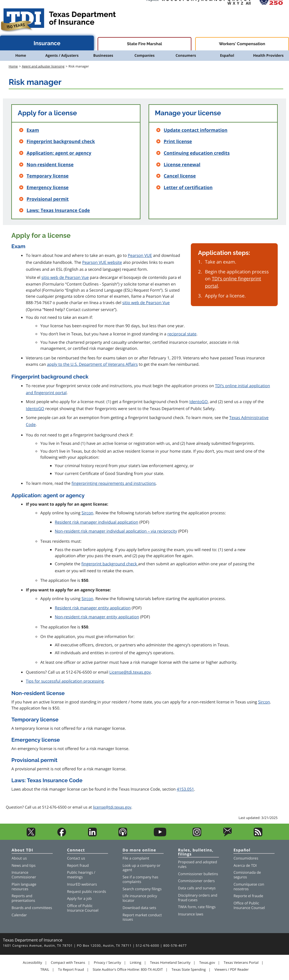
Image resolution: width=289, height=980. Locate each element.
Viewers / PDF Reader (232, 970)
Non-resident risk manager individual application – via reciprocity (116, 531)
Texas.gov (207, 963)
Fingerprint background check (61, 141)
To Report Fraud (71, 970)
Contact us (76, 858)
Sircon (88, 513)
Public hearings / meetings (81, 875)
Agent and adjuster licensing (43, 66)
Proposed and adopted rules (198, 864)
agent (127, 870)
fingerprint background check (109, 564)
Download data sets (139, 908)
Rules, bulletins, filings (196, 852)
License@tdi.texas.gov (130, 672)
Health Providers (268, 55)
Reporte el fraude (248, 896)
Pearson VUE (140, 256)
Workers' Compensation (242, 44)
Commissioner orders (196, 881)
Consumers (186, 55)
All (248, 3)
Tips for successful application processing (65, 681)
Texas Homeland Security (170, 963)
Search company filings (142, 889)
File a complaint (136, 858)
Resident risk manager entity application (93, 608)
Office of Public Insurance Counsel (83, 908)
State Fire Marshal (145, 44)
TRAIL (45, 970)
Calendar (19, 915)
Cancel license (180, 176)
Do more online (139, 850)
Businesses (103, 55)
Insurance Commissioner (24, 875)
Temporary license (48, 176)
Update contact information (195, 130)
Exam (33, 130)
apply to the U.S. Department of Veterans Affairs (92, 364)
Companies (144, 55)
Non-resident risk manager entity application (97, 617)
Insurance (47, 43)
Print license (178, 141)
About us (19, 858)
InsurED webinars (82, 884)
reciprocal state (182, 334)
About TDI (22, 850)
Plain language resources (24, 887)
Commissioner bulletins (198, 874)
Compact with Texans (68, 963)
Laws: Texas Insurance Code (58, 210)
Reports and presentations (23, 898)
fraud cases (188, 900)
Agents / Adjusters (62, 55)
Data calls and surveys (197, 888)
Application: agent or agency (59, 153)
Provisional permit (48, 199)
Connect (76, 850)
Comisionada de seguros (247, 875)
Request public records (87, 892)
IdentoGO (199, 402)
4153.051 (185, 789)
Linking (136, 963)
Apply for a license (47, 113)
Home (21, 55)
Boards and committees (32, 908)
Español (227, 55)
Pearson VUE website (102, 263)
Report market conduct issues (142, 917)
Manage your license (188, 113)
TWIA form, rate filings (197, 907)
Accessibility (32, 963)
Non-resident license (50, 164)
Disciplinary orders (194, 895)
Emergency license (48, 187)
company (148, 865)
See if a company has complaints (140, 879)
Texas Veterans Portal (241, 963)
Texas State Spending (189, 970)
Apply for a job (79, 898)
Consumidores (246, 858)
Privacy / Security (107, 963)
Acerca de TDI (245, 865)
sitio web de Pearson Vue (65, 278)
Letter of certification (188, 187)
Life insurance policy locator (140, 898)
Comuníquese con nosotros (249, 887)
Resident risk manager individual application (96, 522)
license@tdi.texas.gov (112, 807)
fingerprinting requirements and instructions (114, 483)
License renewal (182, 164)
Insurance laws (191, 914)
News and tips (24, 865)
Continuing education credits (197, 153)
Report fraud (78, 865)
